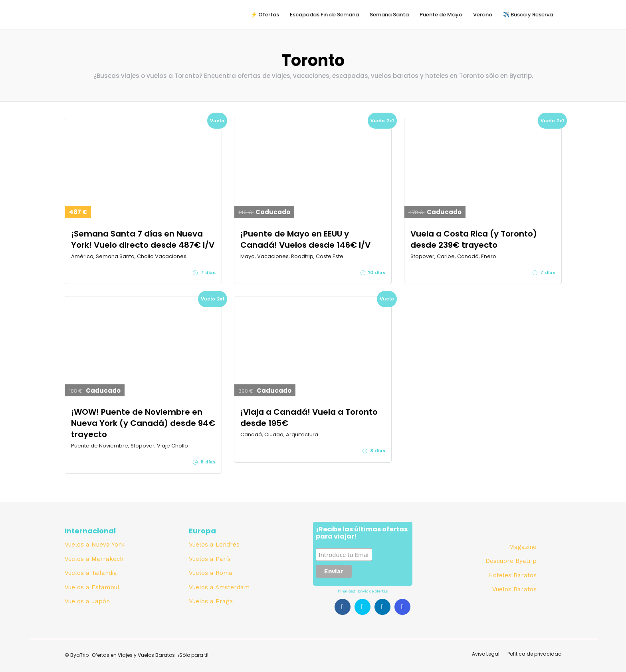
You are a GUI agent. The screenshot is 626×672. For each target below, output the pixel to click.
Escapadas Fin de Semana (324, 15)
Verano (483, 15)
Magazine (523, 547)
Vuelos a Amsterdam (219, 587)
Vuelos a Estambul (92, 587)
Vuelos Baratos (514, 589)
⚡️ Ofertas (265, 15)
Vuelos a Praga (211, 601)
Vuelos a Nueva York (95, 545)
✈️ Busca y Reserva (528, 15)
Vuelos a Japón (87, 601)
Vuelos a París (210, 559)
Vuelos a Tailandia (91, 573)
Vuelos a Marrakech (94, 559)
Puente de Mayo (441, 15)
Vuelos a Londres (214, 545)
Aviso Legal (486, 654)
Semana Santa (389, 15)
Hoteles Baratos (512, 575)
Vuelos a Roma (211, 573)
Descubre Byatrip (511, 561)
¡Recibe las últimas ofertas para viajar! (362, 533)
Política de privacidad (535, 654)
